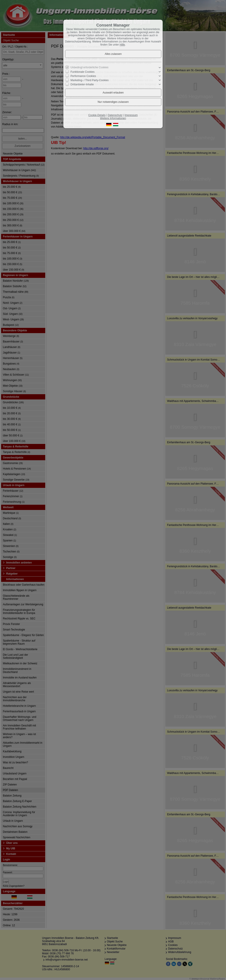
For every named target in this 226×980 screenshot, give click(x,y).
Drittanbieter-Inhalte (82, 84)
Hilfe (122, 45)
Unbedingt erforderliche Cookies (89, 67)
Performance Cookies (83, 76)
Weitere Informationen (113, 118)
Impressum (131, 115)
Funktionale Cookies (83, 72)
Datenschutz (115, 115)
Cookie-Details (97, 115)
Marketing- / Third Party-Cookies (90, 80)
